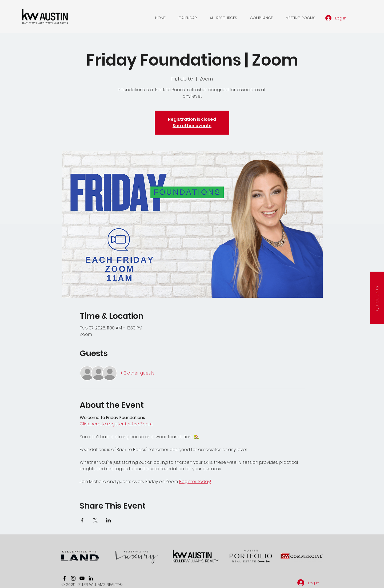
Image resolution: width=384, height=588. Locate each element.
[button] (188, 18)
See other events (192, 126)
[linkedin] (91, 578)
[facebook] (64, 578)
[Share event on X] (95, 520)
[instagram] (73, 578)
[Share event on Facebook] (82, 520)
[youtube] (82, 578)
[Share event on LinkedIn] (108, 520)
